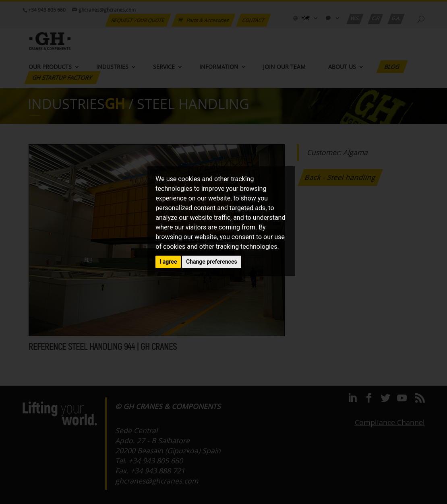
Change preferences (212, 262)
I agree (168, 262)
